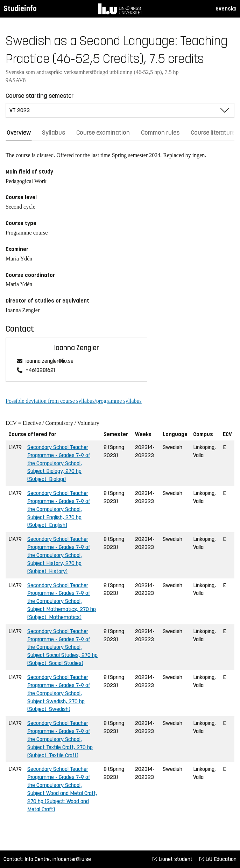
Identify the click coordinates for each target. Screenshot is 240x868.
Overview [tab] (19, 133)
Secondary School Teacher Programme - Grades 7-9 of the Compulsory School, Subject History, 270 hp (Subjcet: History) (59, 555)
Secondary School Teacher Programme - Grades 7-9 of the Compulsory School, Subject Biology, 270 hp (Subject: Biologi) (59, 463)
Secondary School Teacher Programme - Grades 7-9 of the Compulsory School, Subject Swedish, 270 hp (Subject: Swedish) (59, 693)
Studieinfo (20, 9)
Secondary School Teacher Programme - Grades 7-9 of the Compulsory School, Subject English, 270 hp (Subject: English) (59, 509)
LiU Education (218, 859)
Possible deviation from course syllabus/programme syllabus (74, 401)
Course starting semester (40, 96)
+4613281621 (40, 370)
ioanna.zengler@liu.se (50, 361)
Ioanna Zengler (77, 348)
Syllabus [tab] (54, 133)
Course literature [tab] (213, 133)
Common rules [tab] (160, 133)
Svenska (226, 9)
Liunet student (172, 859)
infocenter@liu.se (72, 859)
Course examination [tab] (103, 133)
